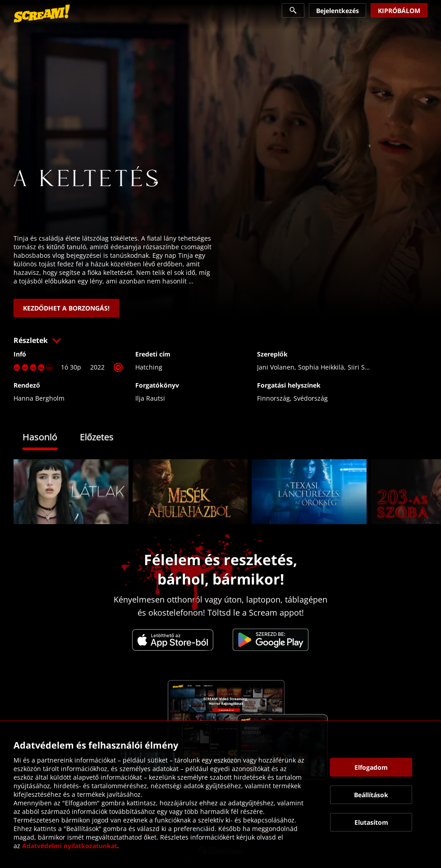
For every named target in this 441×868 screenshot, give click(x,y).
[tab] (47, 438)
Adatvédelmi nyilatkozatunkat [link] (70, 846)
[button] (220, 340)
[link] (42, 14)
